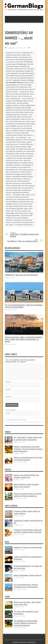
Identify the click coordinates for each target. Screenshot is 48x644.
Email (8, 389)
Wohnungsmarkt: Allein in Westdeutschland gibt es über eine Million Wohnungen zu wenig (24, 339)
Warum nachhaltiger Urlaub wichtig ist (28, 575)
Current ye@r (11, 410)
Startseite (15, 642)
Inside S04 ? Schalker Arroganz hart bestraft (26, 234)
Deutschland (12, 48)
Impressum (23, 642)
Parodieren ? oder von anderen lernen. (22, 240)
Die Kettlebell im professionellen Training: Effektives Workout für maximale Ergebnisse (26, 623)
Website (9, 397)
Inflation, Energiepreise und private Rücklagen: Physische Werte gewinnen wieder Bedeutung (28, 449)
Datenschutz (32, 642)
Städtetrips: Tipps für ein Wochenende (21, 275)
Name (8, 382)
